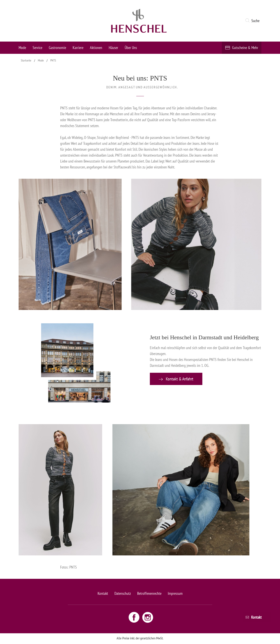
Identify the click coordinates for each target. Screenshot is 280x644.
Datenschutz (123, 593)
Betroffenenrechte (149, 593)
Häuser (113, 48)
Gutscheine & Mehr (245, 48)
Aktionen (96, 48)
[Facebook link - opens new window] (135, 617)
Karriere (78, 48)
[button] (253, 21)
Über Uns (131, 48)
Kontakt (103, 593)
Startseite (26, 60)
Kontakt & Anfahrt (176, 379)
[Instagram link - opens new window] (148, 617)
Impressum (175, 593)
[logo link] (139, 21)
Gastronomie (57, 48)
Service (37, 48)
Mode (22, 48)
